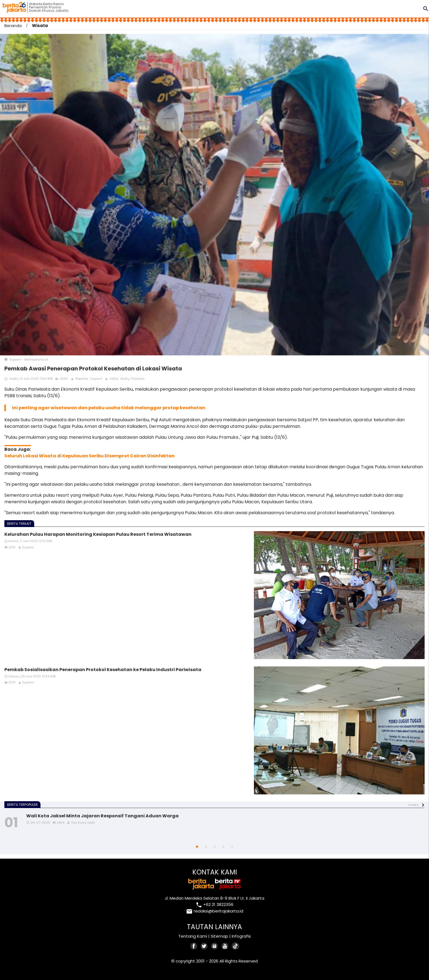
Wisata (40, 26)
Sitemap (219, 936)
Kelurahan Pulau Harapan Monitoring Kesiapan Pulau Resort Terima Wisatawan (98, 534)
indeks (413, 805)
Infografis (241, 936)
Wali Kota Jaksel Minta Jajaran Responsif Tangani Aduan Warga (102, 816)
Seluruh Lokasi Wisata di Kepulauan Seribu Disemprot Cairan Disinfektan (89, 456)
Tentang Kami (193, 936)
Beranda (13, 26)
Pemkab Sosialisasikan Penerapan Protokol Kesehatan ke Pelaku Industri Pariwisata (103, 670)
